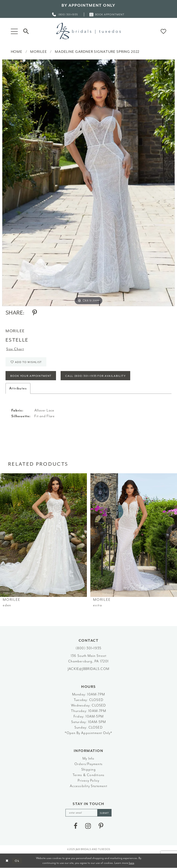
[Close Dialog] (7, 861)
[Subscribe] (104, 813)
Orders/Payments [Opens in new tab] (88, 764)
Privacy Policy (89, 781)
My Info (88, 759)
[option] (88, 183)
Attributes (18, 388)
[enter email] (88, 813)
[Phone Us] (65, 14)
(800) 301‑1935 (88, 648)
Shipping (88, 770)
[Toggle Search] (26, 31)
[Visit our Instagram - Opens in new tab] (88, 826)
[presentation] (43, 535)
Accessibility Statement (88, 786)
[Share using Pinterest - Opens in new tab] (35, 313)
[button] (14, 31)
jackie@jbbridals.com (88, 669)
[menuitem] (65, 14)
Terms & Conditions (89, 775)
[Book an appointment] (107, 14)
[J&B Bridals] (88, 31)
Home (17, 52)
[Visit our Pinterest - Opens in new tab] (101, 826)
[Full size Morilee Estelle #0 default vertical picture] (88, 183)
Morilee (38, 52)
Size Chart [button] (15, 349)
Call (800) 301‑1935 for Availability (95, 376)
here (131, 863)
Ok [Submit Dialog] (17, 861)
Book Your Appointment (31, 376)
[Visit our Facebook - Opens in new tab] (76, 826)
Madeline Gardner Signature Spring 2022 (97, 52)
